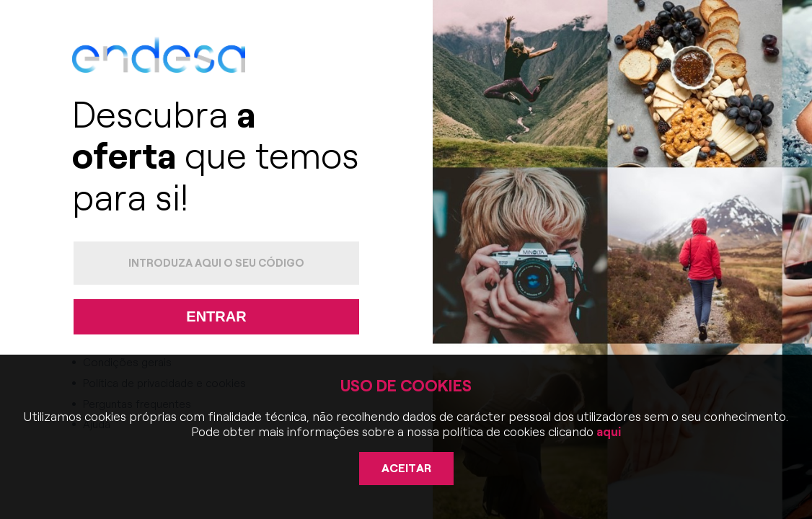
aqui (607, 432)
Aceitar (406, 468)
